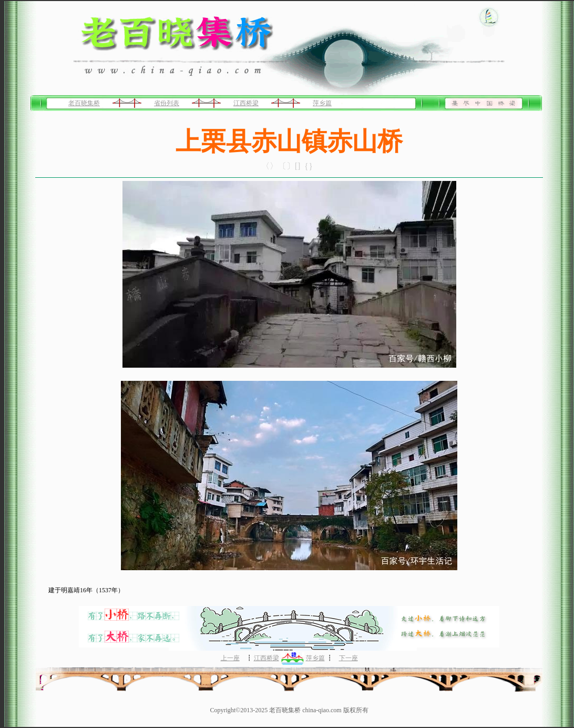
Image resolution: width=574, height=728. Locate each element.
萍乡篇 (322, 103)
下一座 (348, 658)
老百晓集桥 (84, 103)
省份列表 (167, 103)
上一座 (230, 658)
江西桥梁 (246, 103)
